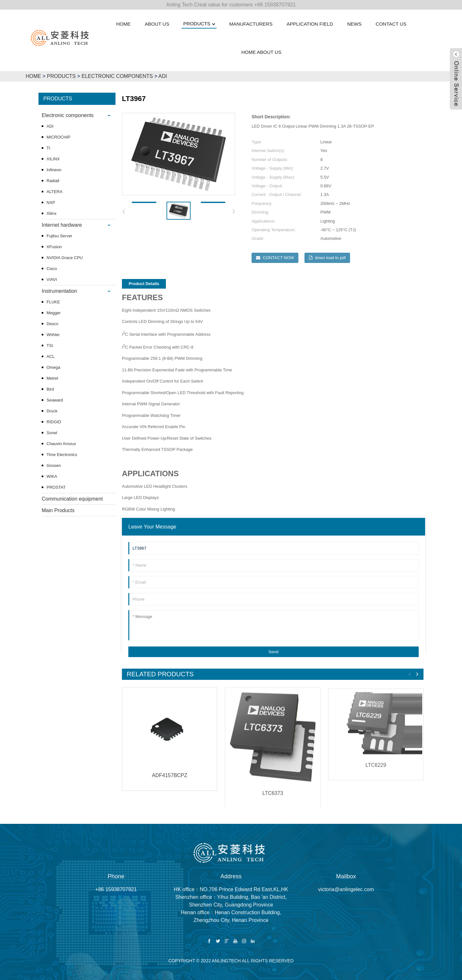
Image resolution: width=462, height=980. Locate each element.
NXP (51, 203)
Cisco (52, 269)
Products (61, 76)
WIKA (52, 476)
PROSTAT (56, 487)
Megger (54, 313)
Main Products (58, 510)
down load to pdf (330, 258)
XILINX (53, 159)
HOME (33, 76)
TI (48, 148)
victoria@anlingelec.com (346, 898)
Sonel (52, 433)
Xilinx (51, 213)
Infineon (54, 170)
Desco (52, 324)
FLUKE (53, 302)
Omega (53, 367)
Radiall (53, 181)
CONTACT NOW (278, 258)
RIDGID (54, 422)
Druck (52, 411)
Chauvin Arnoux (61, 444)
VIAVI (52, 279)
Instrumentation (59, 291)
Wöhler (53, 335)
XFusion (54, 247)
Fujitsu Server (59, 236)
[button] (234, 211)
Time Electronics (62, 455)
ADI (163, 76)
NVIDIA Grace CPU (65, 258)
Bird (50, 389)
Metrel (52, 378)
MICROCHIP (58, 137)
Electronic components (117, 76)
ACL (51, 356)
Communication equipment (72, 499)
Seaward (55, 400)
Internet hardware (62, 225)
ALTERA (55, 192)
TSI (50, 346)
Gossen (54, 465)
